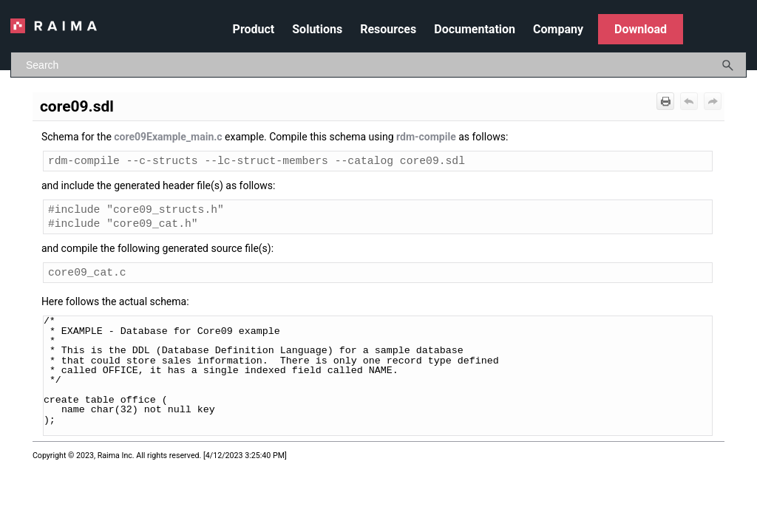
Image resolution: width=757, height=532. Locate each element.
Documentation (475, 29)
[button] (728, 65)
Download (641, 29)
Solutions (317, 29)
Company (558, 29)
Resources (388, 29)
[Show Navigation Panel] (739, 26)
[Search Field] (378, 65)
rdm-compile (426, 137)
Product (254, 29)
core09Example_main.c (168, 137)
